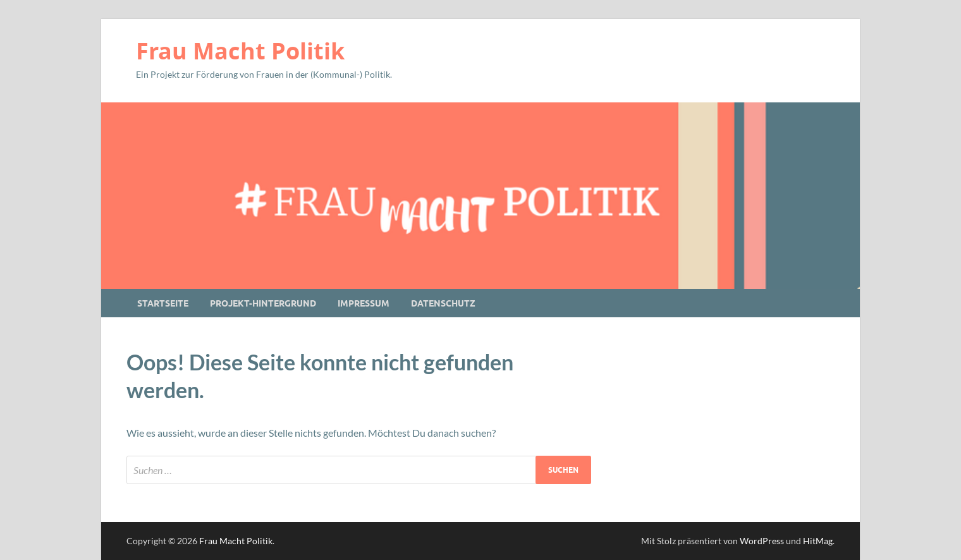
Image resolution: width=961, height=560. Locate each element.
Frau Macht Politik (240, 51)
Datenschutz (443, 303)
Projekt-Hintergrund (263, 303)
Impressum (364, 303)
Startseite (163, 303)
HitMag (818, 541)
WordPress (762, 541)
